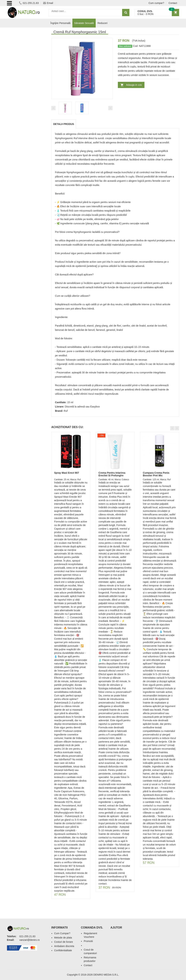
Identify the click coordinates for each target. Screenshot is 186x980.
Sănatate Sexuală (84, 23)
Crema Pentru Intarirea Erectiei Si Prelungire (112, 474)
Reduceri (102, 23)
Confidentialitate (63, 950)
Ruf (66, 411)
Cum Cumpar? (62, 933)
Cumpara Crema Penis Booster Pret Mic (156, 474)
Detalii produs (64, 124)
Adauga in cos (134, 85)
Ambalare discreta (64, 946)
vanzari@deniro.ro (30, 940)
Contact (173, 3)
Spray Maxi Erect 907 (67, 473)
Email (48, 3)
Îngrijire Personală (60, 23)
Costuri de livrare (64, 942)
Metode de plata (63, 938)
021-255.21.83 (29, 3)
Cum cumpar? (156, 3)
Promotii (88, 941)
